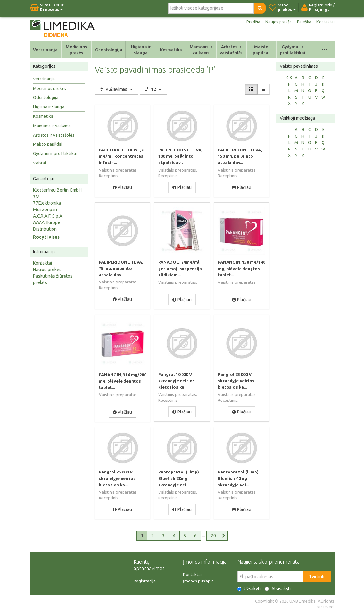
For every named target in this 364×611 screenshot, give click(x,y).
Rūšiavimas (117, 89)
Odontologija (109, 50)
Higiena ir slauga (141, 50)
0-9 (289, 78)
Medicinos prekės (76, 50)
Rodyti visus (46, 237)
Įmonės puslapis (198, 580)
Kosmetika (171, 50)
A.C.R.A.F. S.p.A (48, 216)
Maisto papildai (261, 50)
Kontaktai (325, 22)
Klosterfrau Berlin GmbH (57, 190)
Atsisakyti (278, 587)
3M (36, 197)
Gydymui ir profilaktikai (293, 50)
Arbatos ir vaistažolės (231, 50)
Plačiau (122, 187)
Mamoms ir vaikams (201, 50)
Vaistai (40, 163)
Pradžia (249, 22)
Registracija (145, 580)
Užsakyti (249, 587)
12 (154, 89)
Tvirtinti (317, 575)
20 (213, 534)
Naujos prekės (276, 22)
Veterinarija (45, 50)
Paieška (303, 22)
